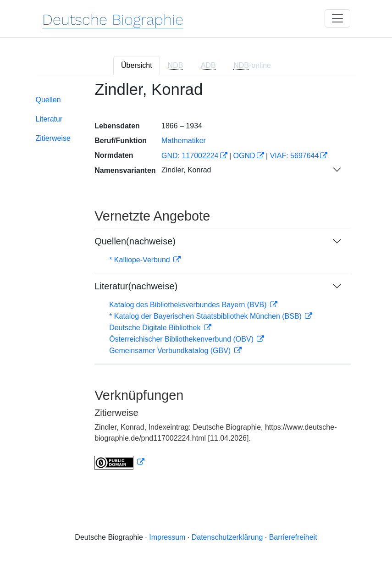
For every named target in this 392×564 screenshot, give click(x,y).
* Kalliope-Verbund (141, 260)
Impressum (167, 537)
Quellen (48, 100)
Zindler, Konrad (186, 170)
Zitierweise (53, 138)
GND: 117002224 (190, 156)
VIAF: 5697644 (295, 156)
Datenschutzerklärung (227, 537)
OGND (244, 156)
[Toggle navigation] (337, 18)
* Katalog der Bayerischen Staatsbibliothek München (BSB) (206, 316)
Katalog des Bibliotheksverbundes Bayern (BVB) (189, 305)
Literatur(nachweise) (136, 286)
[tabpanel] (196, 281)
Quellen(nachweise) (135, 241)
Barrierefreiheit (293, 537)
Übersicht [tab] (137, 65)
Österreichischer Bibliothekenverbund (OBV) (182, 339)
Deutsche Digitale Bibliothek (156, 328)
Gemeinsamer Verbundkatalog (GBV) (171, 351)
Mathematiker (184, 141)
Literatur (49, 119)
